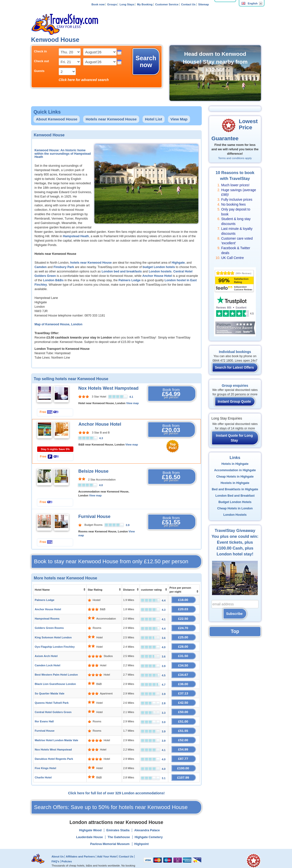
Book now (98, 4)
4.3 (101, 438)
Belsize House (93, 471)
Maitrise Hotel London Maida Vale (56, 732)
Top (235, 631)
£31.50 (184, 652)
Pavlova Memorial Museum (110, 833)
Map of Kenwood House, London (58, 324)
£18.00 (184, 600)
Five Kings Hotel (45, 758)
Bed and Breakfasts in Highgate (235, 489)
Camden (41, 267)
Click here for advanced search (84, 80)
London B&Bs (53, 280)
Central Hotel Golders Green (53, 705)
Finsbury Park (64, 267)
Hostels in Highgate (235, 483)
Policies (67, 851)
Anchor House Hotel (157, 276)
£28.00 (184, 644)
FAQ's (56, 851)
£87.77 (184, 749)
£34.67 (184, 670)
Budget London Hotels (235, 502)
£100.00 (184, 758)
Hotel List (154, 119)
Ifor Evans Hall (44, 714)
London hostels (160, 271)
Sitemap (203, 4)
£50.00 (184, 705)
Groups (112, 4)
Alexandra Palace (147, 820)
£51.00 (184, 714)
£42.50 (184, 697)
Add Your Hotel (107, 846)
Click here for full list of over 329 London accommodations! (116, 782)
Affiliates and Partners (80, 846)
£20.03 (184, 608)
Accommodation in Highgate (235, 470)
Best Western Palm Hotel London (56, 670)
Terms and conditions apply (235, 158)
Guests (39, 71)
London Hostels (235, 515)
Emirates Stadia (118, 820)
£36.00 (184, 679)
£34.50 (184, 661)
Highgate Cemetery (149, 826)
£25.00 (184, 635)
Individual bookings (235, 352)
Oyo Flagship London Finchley (55, 644)
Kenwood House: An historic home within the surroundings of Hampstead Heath (63, 154)
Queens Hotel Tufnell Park (52, 697)
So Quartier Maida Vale (50, 688)
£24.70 (184, 626)
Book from (171, 394)
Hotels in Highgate (235, 464)
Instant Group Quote (234, 401)
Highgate (178, 263)
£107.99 (184, 767)
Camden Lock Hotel (47, 661)
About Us (58, 846)
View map (132, 403)
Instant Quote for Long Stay (234, 438)
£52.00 (184, 732)
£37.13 (184, 688)
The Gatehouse (119, 826)
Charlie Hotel (43, 767)
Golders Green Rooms (49, 626)
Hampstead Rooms (47, 617)
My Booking (145, 4)
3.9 (128, 525)
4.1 (131, 397)
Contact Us (188, 4)
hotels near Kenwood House (91, 263)
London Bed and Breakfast (235, 496)
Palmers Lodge (129, 280)
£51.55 (184, 723)
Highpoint (141, 833)
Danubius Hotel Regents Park (54, 750)
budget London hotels (159, 267)
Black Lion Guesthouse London (55, 679)
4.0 (101, 485)
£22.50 (184, 617)
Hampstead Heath (76, 236)
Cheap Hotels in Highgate (235, 477)
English (249, 3)
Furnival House (94, 516)
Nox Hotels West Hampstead (108, 388)
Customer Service (167, 4)
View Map (179, 119)
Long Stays (127, 4)
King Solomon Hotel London (53, 635)
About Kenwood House (57, 119)
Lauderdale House (89, 826)
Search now (146, 61)
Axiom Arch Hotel (46, 653)
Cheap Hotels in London (235, 508)
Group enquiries (235, 386)
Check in (40, 51)
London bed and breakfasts (122, 271)
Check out (41, 61)
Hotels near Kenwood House (111, 119)
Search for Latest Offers (235, 367)
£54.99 (184, 741)
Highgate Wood (90, 820)
